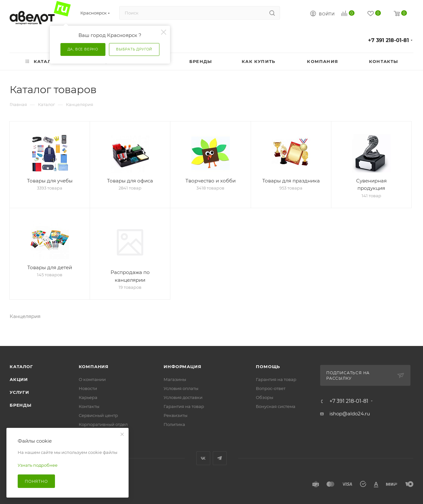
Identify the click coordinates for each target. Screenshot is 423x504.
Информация (182, 362)
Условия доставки (183, 393)
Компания (94, 362)
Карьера (88, 393)
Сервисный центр (98, 411)
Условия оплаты (181, 384)
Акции (19, 375)
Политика (174, 420)
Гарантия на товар (184, 402)
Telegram (220, 453)
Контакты (89, 402)
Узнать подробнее (38, 465)
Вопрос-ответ (271, 384)
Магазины (175, 375)
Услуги (19, 387)
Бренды (21, 400)
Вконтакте (203, 453)
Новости (88, 384)
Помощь (268, 362)
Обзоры (265, 393)
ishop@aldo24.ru (350, 409)
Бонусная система (276, 402)
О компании (92, 375)
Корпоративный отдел (103, 420)
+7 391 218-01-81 (388, 40)
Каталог (21, 362)
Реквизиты (175, 411)
